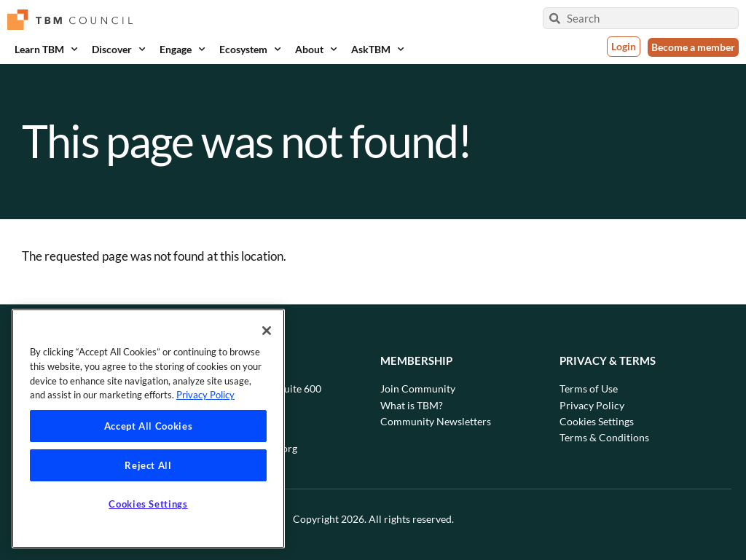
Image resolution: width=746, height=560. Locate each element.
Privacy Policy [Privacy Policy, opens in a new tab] (205, 395)
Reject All (148, 465)
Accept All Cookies (149, 426)
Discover (118, 50)
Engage (182, 50)
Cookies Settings (597, 421)
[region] (148, 429)
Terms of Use (589, 389)
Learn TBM (46, 50)
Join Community (418, 389)
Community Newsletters (436, 421)
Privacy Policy (592, 405)
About (316, 50)
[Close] (267, 331)
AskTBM (377, 50)
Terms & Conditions (604, 437)
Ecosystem (250, 50)
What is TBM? (412, 405)
